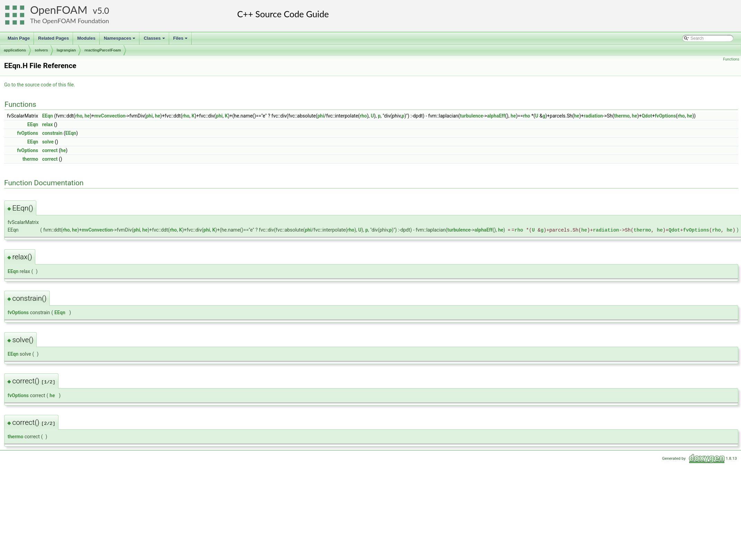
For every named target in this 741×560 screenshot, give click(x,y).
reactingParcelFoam (103, 50)
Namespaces (120, 40)
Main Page (19, 38)
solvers (41, 50)
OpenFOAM (59, 10)
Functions (731, 59)
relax (48, 124)
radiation (593, 116)
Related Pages (53, 38)
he (87, 116)
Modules (86, 38)
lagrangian (66, 50)
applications (15, 50)
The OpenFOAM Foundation (70, 21)
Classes (155, 40)
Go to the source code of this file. (40, 85)
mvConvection (110, 116)
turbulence (471, 116)
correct (50, 150)
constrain (52, 133)
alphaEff (496, 116)
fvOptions (665, 116)
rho (79, 116)
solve (48, 142)
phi (149, 116)
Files (181, 40)
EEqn (48, 116)
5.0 (103, 11)
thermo (622, 116)
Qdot (647, 116)
